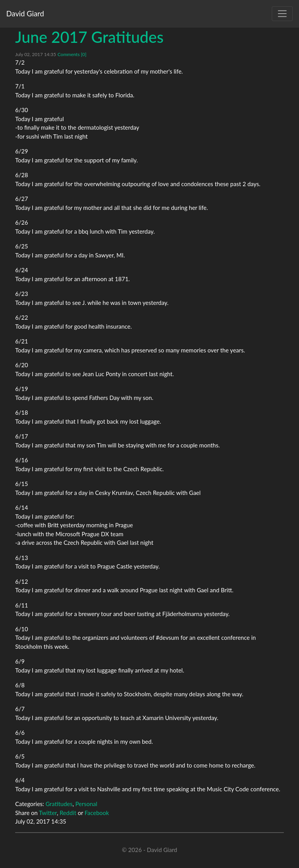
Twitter (48, 813)
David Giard (25, 13)
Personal (86, 804)
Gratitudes (59, 804)
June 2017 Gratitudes (89, 37)
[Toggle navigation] (282, 14)
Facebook (97, 813)
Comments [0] (72, 54)
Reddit (68, 813)
